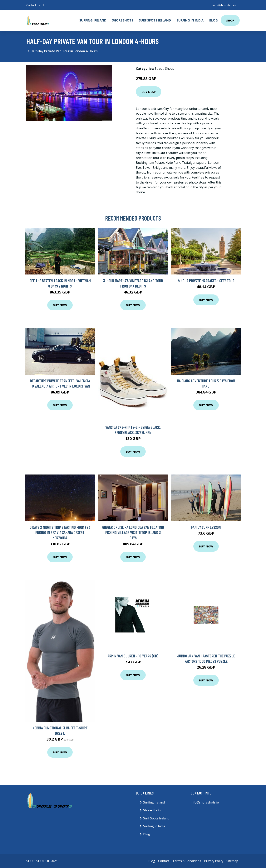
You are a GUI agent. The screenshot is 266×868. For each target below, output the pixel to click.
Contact (164, 861)
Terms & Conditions (187, 861)
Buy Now (149, 92)
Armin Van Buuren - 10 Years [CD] (133, 656)
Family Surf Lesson (206, 527)
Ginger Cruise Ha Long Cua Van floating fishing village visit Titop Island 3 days (133, 532)
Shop (230, 20)
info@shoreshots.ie (225, 5)
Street (159, 69)
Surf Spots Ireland (155, 20)
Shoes (170, 69)
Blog (214, 20)
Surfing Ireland (93, 20)
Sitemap (232, 861)
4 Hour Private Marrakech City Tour (206, 281)
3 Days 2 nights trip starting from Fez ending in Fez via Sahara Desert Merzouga (60, 532)
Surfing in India (190, 20)
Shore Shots (123, 20)
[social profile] (44, 5)
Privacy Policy (214, 861)
